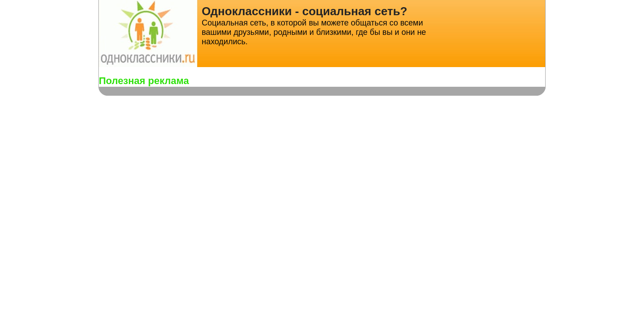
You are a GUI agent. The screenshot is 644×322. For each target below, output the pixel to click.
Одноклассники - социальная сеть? (305, 11)
